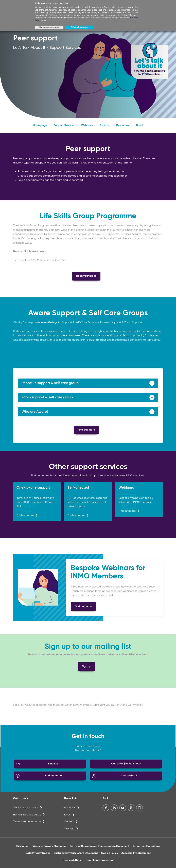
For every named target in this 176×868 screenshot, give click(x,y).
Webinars (87, 128)
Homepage (40, 128)
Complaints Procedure (100, 863)
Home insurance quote (27, 817)
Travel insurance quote (27, 825)
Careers (69, 825)
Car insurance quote (26, 810)
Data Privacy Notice (38, 856)
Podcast (104, 128)
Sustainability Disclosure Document (76, 856)
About (139, 128)
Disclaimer (23, 849)
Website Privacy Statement (50, 849)
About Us (70, 810)
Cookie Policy (110, 856)
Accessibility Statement (136, 856)
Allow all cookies (79, 27)
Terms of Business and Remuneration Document (100, 849)
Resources (123, 128)
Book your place (86, 279)
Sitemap (69, 831)
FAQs (67, 817)
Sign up (86, 669)
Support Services (64, 128)
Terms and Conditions (146, 849)
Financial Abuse (72, 863)
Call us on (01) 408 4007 (126, 766)
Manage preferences (49, 27)
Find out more (86, 433)
